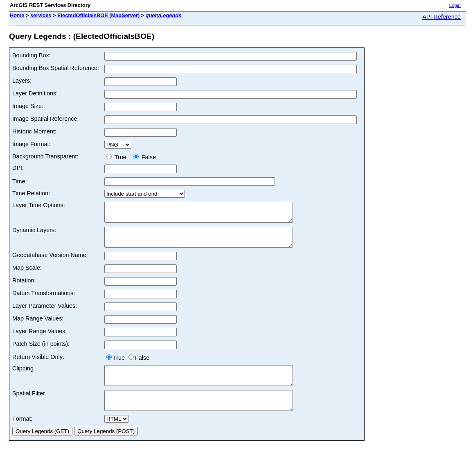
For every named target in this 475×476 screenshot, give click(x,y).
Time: (19, 181)
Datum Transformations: (44, 300)
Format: (23, 433)
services (41, 15)
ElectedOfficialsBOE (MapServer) (98, 15)
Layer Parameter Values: (45, 313)
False (145, 157)
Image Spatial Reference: (45, 119)
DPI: (18, 168)
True (118, 157)
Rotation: (24, 288)
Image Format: (32, 144)
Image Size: (28, 106)
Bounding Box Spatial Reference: (56, 68)
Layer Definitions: (35, 93)
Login (455, 5)
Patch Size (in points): (41, 351)
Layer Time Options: (39, 205)
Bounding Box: (32, 55)
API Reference (441, 17)
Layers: (22, 81)
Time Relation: (31, 193)
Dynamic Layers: (34, 234)
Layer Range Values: (39, 338)
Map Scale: (27, 275)
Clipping (23, 376)
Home (17, 15)
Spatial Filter (29, 404)
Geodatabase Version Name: (50, 262)
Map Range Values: (38, 326)
